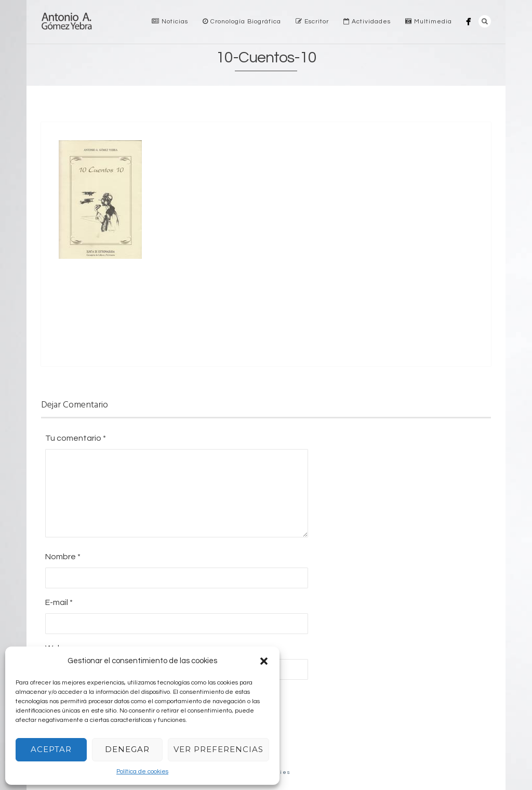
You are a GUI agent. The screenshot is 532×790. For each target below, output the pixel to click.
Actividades (367, 22)
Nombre (63, 557)
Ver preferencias (218, 749)
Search (485, 21)
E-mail (59, 602)
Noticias (170, 22)
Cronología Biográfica (242, 22)
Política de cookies (142, 772)
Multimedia (429, 22)
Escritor (312, 22)
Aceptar (51, 749)
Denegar (127, 749)
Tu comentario (76, 438)
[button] (264, 661)
